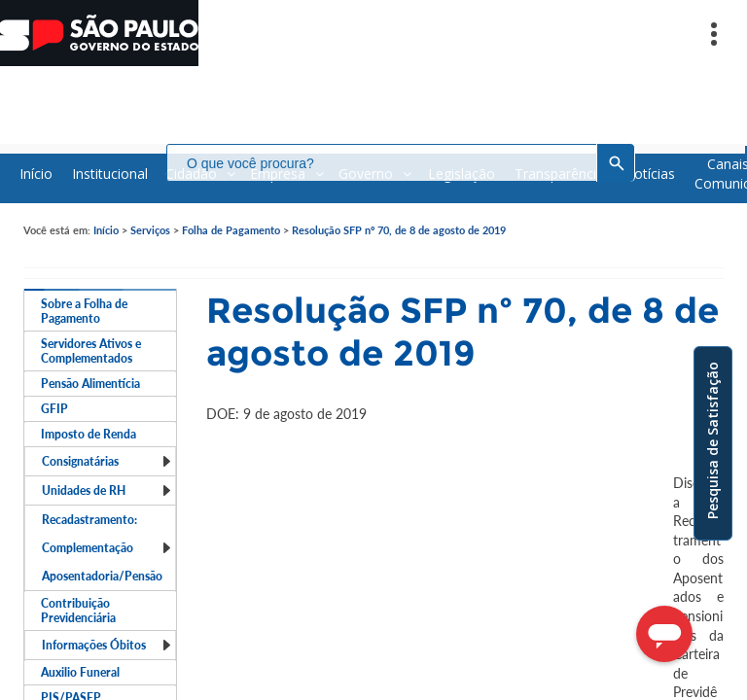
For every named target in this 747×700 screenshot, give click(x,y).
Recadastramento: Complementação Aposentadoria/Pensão (107, 548)
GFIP (54, 409)
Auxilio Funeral (80, 672)
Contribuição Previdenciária (78, 611)
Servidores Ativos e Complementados (91, 351)
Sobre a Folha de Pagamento (84, 311)
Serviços (150, 230)
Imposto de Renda (89, 434)
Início (106, 230)
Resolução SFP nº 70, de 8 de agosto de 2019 (399, 230)
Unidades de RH (107, 490)
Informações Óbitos (107, 645)
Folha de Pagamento (231, 230)
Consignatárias (107, 461)
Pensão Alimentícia (90, 384)
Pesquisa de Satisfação (712, 440)
